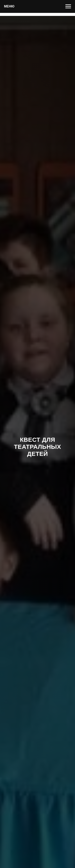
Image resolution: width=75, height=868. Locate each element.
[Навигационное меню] (68, 6)
